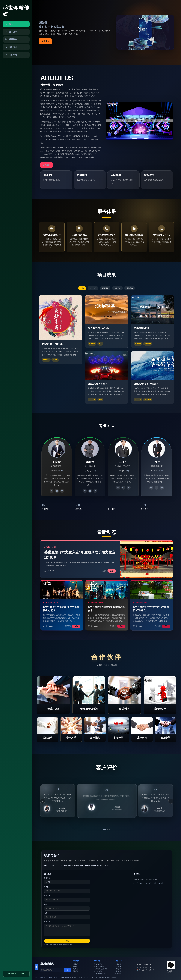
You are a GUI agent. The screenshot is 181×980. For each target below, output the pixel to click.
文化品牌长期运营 (100, 974)
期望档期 (47, 887)
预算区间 (47, 896)
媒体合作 (118, 971)
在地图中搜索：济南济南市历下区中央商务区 (148, 883)
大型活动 (117, 288)
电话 (46, 913)
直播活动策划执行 (100, 966)
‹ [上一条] (42, 801)
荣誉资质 (118, 974)
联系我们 (76, 964)
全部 (82, 288)
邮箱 (46, 904)
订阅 (67, 970)
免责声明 (114, 978)
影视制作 (105, 288)
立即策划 (45, 41)
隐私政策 (101, 978)
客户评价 (76, 969)
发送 (67, 941)
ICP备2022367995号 (76, 978)
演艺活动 (93, 288)
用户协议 (108, 978)
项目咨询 (118, 969)
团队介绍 (76, 971)
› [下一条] (171, 801)
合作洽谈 (118, 966)
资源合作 (118, 964)
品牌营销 (130, 288)
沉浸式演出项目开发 (100, 969)
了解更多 (46, 165)
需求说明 (47, 922)
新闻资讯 (76, 966)
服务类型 (47, 878)
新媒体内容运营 (99, 964)
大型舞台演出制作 (100, 971)
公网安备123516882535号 (90, 978)
